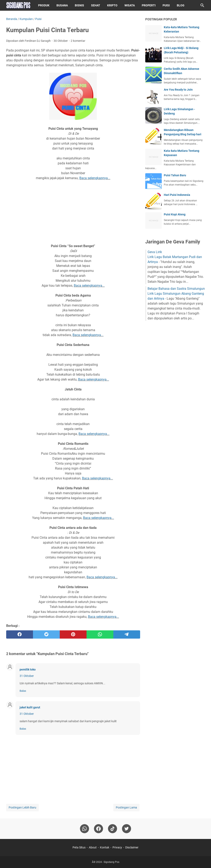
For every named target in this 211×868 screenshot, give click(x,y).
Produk (44, 5)
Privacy (117, 847)
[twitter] (46, 634)
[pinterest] (73, 634)
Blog (181, 5)
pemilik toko (28, 669)
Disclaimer (132, 847)
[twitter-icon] (127, 829)
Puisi (166, 5)
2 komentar (78, 41)
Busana (62, 5)
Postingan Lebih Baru (22, 807)
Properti (149, 5)
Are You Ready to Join (178, 90)
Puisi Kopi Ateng (175, 214)
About (93, 847)
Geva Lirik (155, 252)
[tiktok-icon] (113, 829)
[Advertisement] (73, 212)
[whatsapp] (100, 634)
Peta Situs (79, 847)
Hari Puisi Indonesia (177, 195)
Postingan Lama (126, 807)
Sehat (96, 5)
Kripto (112, 5)
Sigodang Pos (111, 862)
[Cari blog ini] (202, 5)
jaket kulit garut (30, 707)
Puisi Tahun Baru (175, 175)
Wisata (130, 5)
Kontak (105, 847)
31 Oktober (27, 676)
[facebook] (20, 634)
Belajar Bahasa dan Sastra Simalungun (176, 289)
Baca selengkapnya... (95, 178)
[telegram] (127, 634)
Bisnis (79, 5)
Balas (23, 691)
